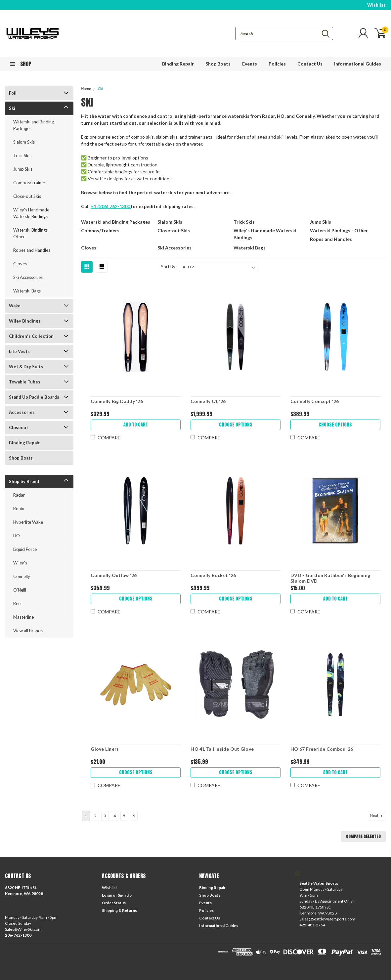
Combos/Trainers (30, 183)
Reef (18, 603)
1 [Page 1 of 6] (86, 816)
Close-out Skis (27, 196)
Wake (15, 306)
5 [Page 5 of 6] (124, 816)
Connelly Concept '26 (315, 401)
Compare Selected (363, 836)
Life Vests (19, 351)
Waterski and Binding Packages (34, 125)
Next (377, 816)
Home (86, 89)
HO (17, 536)
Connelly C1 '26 (208, 401)
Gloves (20, 264)
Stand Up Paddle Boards (34, 397)
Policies (277, 64)
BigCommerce (109, 953)
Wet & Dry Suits (26, 367)
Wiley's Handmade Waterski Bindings (31, 213)
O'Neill (20, 590)
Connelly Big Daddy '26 (117, 401)
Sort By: (169, 267)
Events (250, 64)
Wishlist (376, 5)
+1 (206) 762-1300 (111, 206)
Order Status (114, 903)
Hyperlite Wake (28, 522)
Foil (13, 93)
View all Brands (28, 631)
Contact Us (310, 64)
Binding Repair (178, 64)
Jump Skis (23, 169)
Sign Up (125, 895)
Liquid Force (25, 549)
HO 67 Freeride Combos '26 (322, 749)
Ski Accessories (28, 277)
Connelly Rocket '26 (213, 575)
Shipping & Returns (119, 910)
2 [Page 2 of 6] (95, 816)
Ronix (19, 509)
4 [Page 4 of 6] (115, 816)
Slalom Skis (24, 142)
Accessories (22, 412)
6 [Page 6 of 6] (134, 816)
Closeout (19, 427)
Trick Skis (22, 156)
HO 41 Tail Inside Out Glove (222, 749)
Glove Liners (105, 749)
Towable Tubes (25, 382)
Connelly (22, 576)
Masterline (23, 617)
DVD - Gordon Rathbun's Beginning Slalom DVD (330, 578)
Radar (19, 495)
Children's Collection (31, 336)
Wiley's (20, 563)
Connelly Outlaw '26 (114, 575)
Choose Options (236, 425)
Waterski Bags (27, 291)
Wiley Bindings (25, 321)
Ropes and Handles (32, 250)
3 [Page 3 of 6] (105, 816)
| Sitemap (68, 953)
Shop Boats (218, 64)
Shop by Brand (24, 481)
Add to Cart (136, 425)
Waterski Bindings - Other (32, 233)
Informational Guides (358, 64)
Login (107, 895)
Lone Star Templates (162, 953)
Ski (12, 108)
